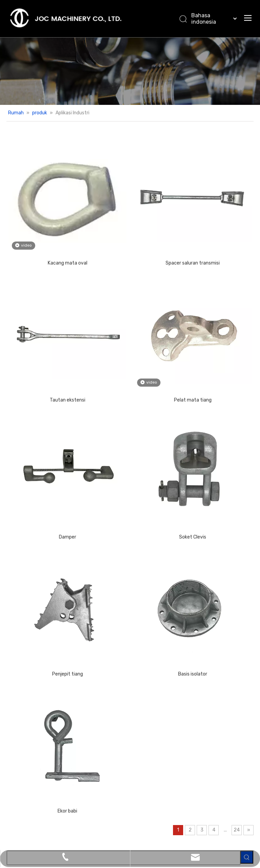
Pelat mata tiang (145, 337)
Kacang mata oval (52, 231)
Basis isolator (145, 547)
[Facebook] (86, 818)
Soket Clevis (145, 442)
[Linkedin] (100, 818)
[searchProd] (219, 143)
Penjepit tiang (52, 547)
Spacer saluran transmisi (145, 231)
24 (173, 671)
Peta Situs (224, 836)
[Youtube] (127, 818)
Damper (52, 442)
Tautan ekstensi (52, 337)
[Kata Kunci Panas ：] (247, 143)
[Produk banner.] (130, 71)
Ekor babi (51, 652)
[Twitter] (113, 818)
